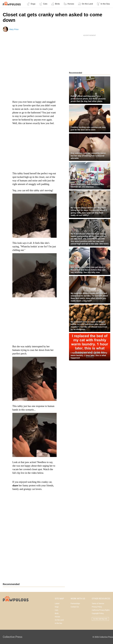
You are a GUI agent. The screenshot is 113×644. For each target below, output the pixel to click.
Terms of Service (98, 604)
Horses (69, 4)
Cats (43, 4)
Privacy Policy (97, 607)
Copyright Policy (98, 613)
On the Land (85, 4)
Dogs (31, 4)
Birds (55, 4)
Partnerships (75, 604)
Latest (57, 604)
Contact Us (75, 607)
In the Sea (103, 4)
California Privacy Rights (101, 610)
